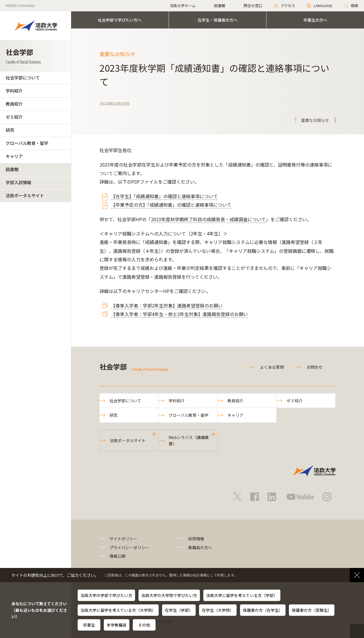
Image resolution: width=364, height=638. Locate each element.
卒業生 (89, 625)
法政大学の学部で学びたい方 (106, 595)
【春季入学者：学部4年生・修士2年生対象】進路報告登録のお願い (179, 314)
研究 (10, 130)
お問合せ (315, 367)
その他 (144, 625)
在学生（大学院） (218, 610)
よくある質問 (272, 367)
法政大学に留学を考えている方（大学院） (118, 610)
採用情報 (196, 539)
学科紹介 (14, 91)
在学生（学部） (179, 610)
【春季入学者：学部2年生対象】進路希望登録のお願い (167, 305)
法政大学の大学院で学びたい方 (169, 595)
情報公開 (117, 556)
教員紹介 (14, 104)
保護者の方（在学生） (263, 610)
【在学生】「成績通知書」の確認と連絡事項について (164, 196)
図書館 (12, 169)
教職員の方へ (200, 547)
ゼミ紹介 (14, 117)
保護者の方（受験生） (312, 610)
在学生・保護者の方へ (218, 20)
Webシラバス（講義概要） (189, 440)
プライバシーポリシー (129, 547)
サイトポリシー (123, 539)
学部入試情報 (18, 182)
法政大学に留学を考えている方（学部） (242, 595)
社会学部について (23, 78)
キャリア (14, 156)
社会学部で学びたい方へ (120, 20)
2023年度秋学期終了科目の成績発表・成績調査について (208, 219)
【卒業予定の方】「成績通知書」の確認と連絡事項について (171, 205)
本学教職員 (117, 625)
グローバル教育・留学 (27, 143)
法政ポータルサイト (25, 195)
